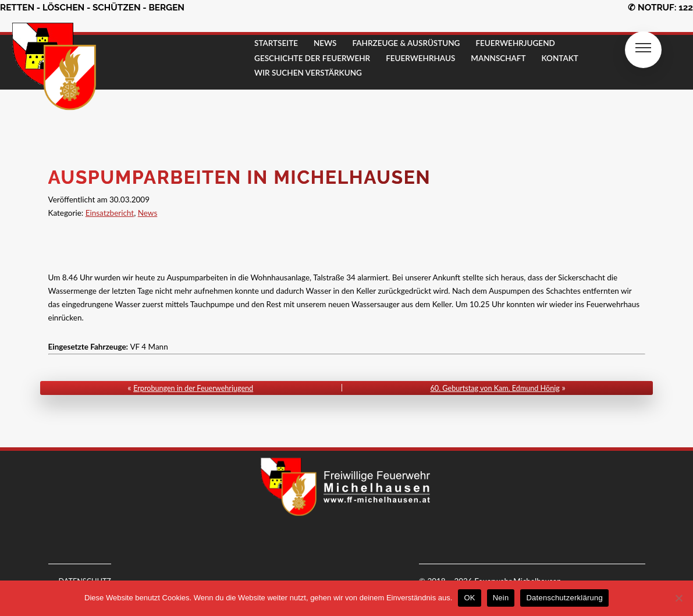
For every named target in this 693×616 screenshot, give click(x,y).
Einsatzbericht (110, 213)
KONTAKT (560, 58)
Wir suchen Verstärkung (308, 73)
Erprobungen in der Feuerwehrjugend (193, 388)
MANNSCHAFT (498, 58)
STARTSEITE (276, 43)
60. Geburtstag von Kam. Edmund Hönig (495, 388)
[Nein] (678, 598)
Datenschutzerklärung (564, 598)
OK (469, 598)
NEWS (325, 43)
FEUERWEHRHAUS (420, 58)
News (148, 213)
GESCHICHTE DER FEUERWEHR (312, 58)
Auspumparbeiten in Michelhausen (240, 177)
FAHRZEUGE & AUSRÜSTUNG (406, 43)
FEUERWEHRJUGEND (515, 43)
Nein (501, 598)
